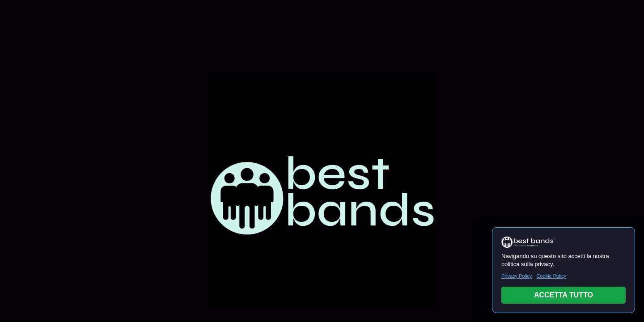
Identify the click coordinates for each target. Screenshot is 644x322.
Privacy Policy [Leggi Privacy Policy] (517, 276)
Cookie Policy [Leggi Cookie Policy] (551, 276)
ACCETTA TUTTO (563, 295)
